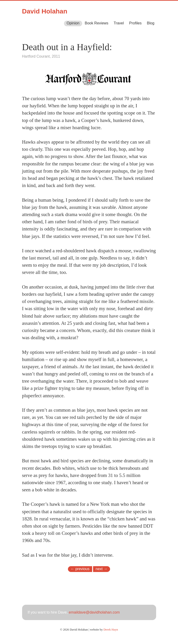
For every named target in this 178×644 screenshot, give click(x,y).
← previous (80, 569)
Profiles (135, 23)
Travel (119, 23)
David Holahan (45, 11)
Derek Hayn (111, 630)
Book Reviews (96, 23)
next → (102, 569)
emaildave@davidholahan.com (94, 612)
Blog (151, 23)
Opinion (73, 23)
